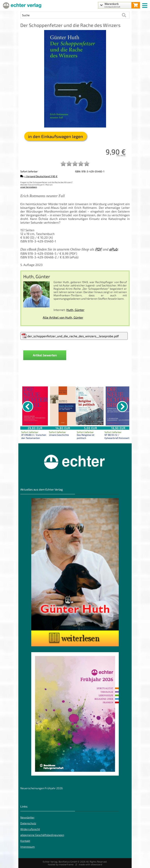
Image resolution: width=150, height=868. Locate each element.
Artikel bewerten (45, 355)
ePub (113, 249)
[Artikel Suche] (71, 15)
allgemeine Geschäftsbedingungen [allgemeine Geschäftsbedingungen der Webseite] (42, 835)
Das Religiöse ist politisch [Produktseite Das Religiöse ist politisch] (86, 436)
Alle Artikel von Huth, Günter (63, 317)
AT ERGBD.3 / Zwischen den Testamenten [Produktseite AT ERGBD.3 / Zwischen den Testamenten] (34, 436)
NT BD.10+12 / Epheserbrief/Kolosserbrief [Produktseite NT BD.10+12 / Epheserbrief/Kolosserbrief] (119, 436)
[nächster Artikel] (122, 407)
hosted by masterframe (61, 864)
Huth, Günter (75, 310)
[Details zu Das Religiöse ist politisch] (90, 406)
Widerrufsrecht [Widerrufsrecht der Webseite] (30, 829)
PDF (98, 249)
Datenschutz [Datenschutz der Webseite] (28, 823)
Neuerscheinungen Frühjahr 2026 (42, 788)
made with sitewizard (90, 864)
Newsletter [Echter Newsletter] (27, 817)
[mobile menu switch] (145, 5)
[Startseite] (21, 5)
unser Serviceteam (29, 187)
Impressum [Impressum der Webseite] (28, 847)
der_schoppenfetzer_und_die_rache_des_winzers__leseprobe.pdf (70, 336)
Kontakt (25, 841)
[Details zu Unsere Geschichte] (63, 406)
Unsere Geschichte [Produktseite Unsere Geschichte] (59, 435)
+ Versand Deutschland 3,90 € (39, 176)
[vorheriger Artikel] (28, 407)
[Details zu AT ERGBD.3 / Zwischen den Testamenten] (35, 406)
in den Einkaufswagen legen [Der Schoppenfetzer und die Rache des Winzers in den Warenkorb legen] (56, 136)
